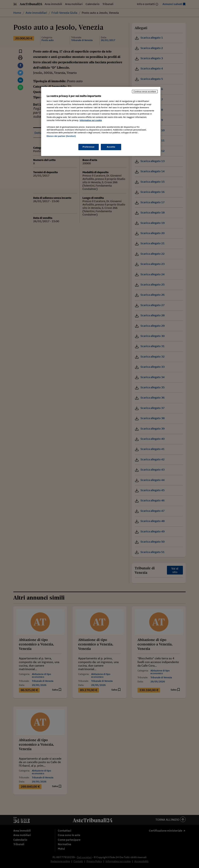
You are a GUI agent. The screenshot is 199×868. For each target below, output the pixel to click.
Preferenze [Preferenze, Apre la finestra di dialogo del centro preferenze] (89, 147)
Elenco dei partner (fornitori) (61, 136)
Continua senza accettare (145, 92)
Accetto (111, 147)
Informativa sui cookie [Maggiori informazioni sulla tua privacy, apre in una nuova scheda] (91, 120)
